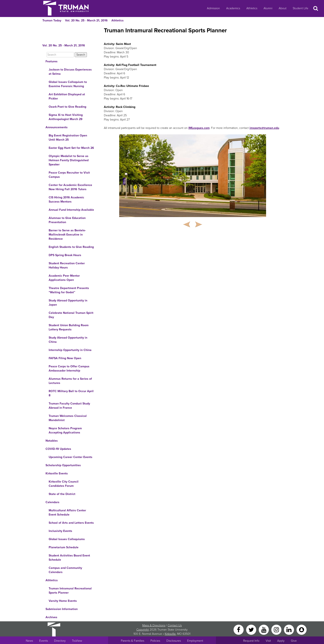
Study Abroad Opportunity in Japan (68, 303)
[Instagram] (277, 629)
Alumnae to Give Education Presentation (67, 220)
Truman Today (52, 20)
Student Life (300, 8)
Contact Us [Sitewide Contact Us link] (175, 625)
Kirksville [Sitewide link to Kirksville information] (170, 634)
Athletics (252, 8)
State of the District (62, 494)
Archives (51, 617)
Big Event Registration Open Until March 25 (68, 138)
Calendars (52, 502)
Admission (213, 8)
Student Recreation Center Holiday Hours (67, 265)
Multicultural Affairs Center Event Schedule (67, 512)
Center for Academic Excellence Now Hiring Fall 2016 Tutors (70, 187)
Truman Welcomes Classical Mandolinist (68, 418)
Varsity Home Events (63, 601)
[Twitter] (252, 629)
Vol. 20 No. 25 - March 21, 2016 (86, 20)
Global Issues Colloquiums (67, 539)
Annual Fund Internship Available (71, 210)
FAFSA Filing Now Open (65, 358)
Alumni (268, 8)
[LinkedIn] (289, 629)
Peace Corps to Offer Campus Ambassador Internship (69, 368)
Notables (52, 441)
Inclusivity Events (60, 531)
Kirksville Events (57, 473)
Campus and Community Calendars (65, 570)
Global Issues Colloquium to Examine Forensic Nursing (68, 84)
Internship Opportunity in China (70, 350)
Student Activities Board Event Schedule (69, 558)
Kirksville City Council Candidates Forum (64, 484)
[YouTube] (264, 629)
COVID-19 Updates (58, 449)
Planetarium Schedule (64, 547)
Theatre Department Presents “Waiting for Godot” (69, 290)
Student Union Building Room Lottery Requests (69, 327)
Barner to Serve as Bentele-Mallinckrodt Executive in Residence (67, 235)
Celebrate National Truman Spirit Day (71, 315)
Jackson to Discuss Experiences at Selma (70, 72)
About (283, 8)
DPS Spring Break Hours (65, 255)
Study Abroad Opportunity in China (68, 340)
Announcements (57, 127)
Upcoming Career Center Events (71, 457)
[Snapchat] (302, 629)
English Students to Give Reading (71, 247)
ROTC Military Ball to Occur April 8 (71, 393)
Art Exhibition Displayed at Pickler (67, 96)
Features (52, 61)
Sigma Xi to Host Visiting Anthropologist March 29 (66, 117)
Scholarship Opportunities (63, 465)
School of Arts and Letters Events (71, 523)
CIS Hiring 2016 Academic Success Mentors (66, 200)
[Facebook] (239, 629)
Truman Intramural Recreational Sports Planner (70, 591)
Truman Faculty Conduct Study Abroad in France (69, 406)
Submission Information (62, 609)
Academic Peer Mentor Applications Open (64, 278)
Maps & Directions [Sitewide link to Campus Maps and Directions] (154, 625)
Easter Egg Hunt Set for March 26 (71, 148)
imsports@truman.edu (264, 128)
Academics (233, 8)
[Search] (60, 55)
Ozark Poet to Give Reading (67, 107)
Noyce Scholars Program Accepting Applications (65, 430)
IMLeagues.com (199, 128)
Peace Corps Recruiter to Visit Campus (69, 175)
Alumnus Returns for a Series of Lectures (70, 381)
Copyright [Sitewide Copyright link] (143, 630)
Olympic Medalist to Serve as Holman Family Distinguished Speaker (69, 160)
